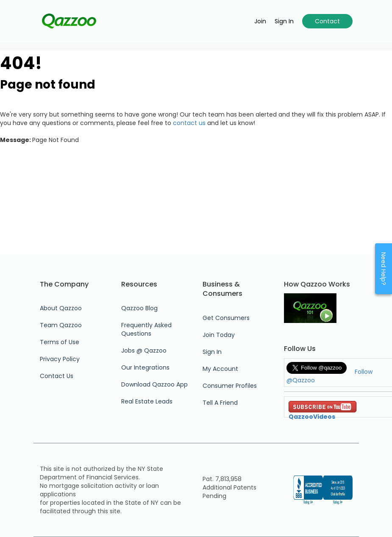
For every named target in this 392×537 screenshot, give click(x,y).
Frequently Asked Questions (146, 329)
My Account (220, 369)
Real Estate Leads (147, 401)
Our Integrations (145, 367)
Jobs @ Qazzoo (144, 351)
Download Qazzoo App (154, 384)
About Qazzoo (61, 308)
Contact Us (57, 376)
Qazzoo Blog (139, 308)
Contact (327, 21)
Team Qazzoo (61, 325)
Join (260, 21)
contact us (189, 123)
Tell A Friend (220, 403)
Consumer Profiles (230, 386)
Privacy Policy (60, 359)
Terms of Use (60, 342)
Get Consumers (226, 318)
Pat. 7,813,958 (222, 479)
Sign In (212, 352)
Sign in (284, 21)
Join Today (219, 335)
